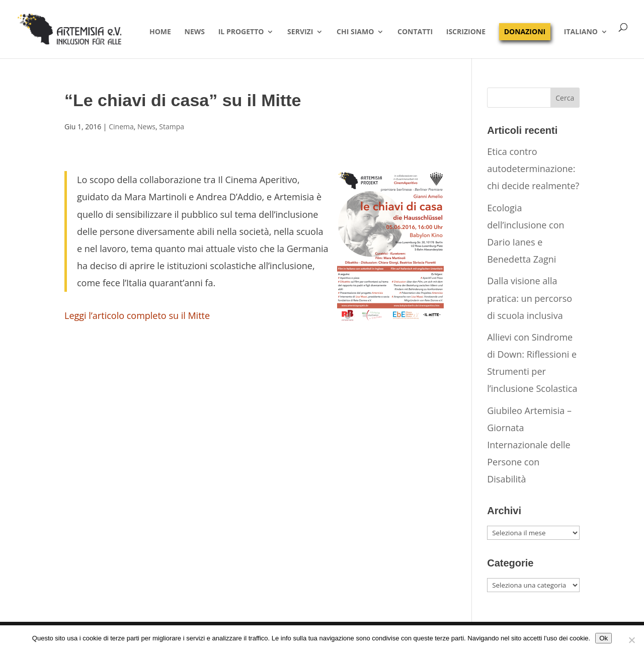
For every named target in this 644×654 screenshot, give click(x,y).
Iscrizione (466, 32)
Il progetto (241, 32)
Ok (603, 638)
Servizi (300, 32)
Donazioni (525, 31)
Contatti (415, 32)
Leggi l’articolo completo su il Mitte (137, 315)
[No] (631, 640)
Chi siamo (355, 32)
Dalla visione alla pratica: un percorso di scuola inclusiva (530, 298)
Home (160, 32)
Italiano (581, 32)
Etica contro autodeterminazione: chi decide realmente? (533, 169)
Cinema (121, 127)
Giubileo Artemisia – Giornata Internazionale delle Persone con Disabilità (529, 445)
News (195, 32)
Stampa (172, 127)
